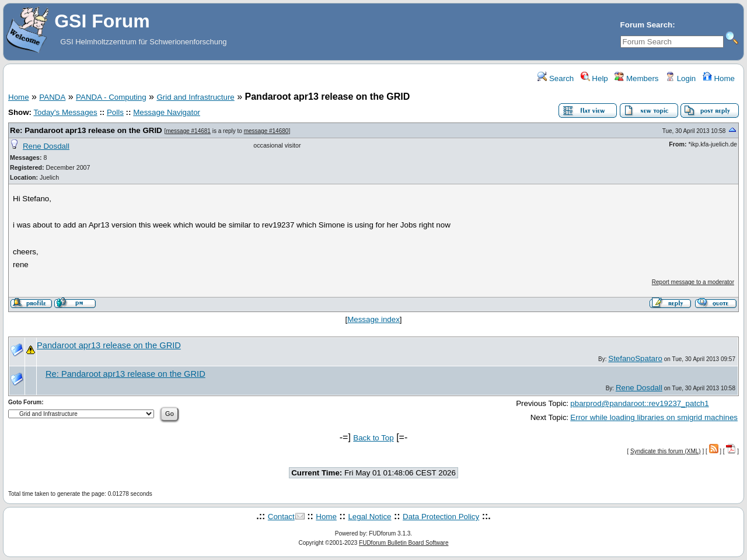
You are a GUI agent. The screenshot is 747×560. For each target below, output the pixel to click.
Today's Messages (65, 112)
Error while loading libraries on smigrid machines (654, 417)
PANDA (52, 97)
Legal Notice (369, 517)
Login (680, 78)
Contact (281, 517)
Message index (373, 319)
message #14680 (266, 131)
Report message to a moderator (693, 282)
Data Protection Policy (441, 517)
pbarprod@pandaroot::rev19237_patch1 (639, 403)
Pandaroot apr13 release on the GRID (109, 345)
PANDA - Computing (111, 97)
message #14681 (188, 131)
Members (636, 78)
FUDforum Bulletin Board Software (404, 543)
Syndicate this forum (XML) (666, 451)
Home (719, 78)
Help (594, 78)
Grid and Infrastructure (195, 97)
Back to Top (373, 438)
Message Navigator (167, 112)
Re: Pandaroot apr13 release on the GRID (86, 130)
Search (556, 78)
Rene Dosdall (46, 146)
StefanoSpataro (635, 358)
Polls (115, 112)
